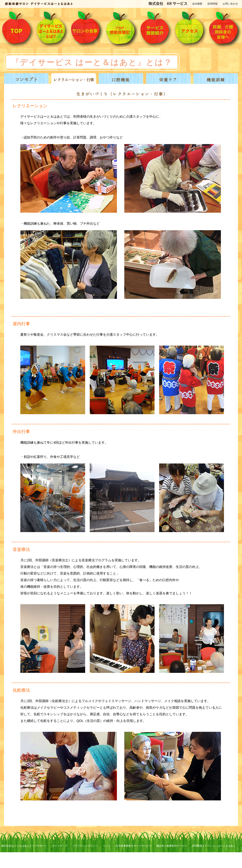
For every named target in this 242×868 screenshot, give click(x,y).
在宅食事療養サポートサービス (133, 846)
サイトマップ (60, 846)
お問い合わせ (230, 4)
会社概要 (197, 4)
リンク (107, 846)
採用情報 (213, 4)
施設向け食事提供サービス (172, 846)
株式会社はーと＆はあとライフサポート (24, 846)
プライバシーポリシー (85, 846)
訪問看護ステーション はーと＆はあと (214, 846)
